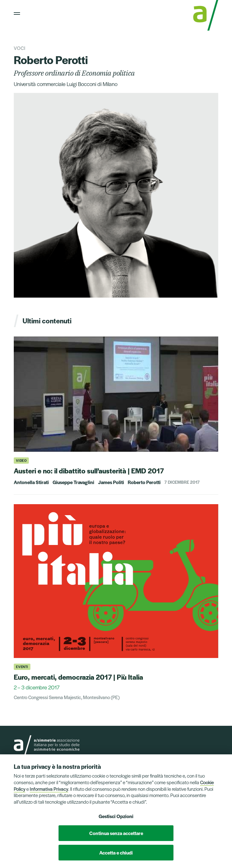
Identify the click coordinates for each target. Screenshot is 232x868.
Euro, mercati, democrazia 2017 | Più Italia (78, 677)
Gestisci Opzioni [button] (116, 816)
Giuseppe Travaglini (73, 482)
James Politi (111, 482)
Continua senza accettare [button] (116, 833)
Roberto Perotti (144, 482)
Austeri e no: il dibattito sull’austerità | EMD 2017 (89, 471)
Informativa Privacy (49, 789)
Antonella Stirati (31, 482)
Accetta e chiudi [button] (116, 852)
